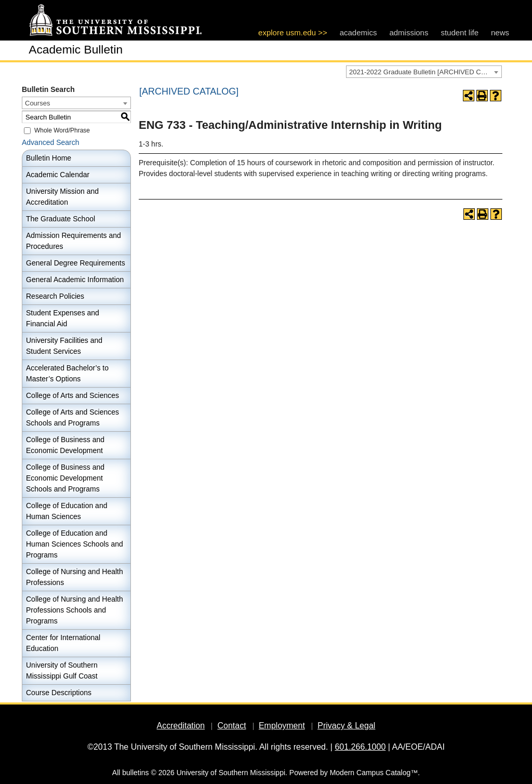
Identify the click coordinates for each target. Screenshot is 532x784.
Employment (282, 726)
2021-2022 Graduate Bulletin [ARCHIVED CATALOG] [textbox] (425, 72)
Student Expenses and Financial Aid (63, 318)
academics (358, 32)
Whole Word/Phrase (62, 130)
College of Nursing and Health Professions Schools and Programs (75, 610)
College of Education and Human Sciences (66, 511)
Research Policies (55, 296)
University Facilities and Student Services (64, 346)
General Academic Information (75, 280)
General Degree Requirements (76, 263)
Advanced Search (51, 142)
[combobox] (424, 72)
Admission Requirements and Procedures (74, 241)
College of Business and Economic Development (65, 445)
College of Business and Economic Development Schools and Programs (65, 478)
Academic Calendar (58, 175)
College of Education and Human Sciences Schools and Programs (75, 544)
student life (460, 32)
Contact (231, 726)
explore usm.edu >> (293, 32)
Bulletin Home (49, 158)
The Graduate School (61, 219)
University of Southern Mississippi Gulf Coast (62, 670)
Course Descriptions (59, 693)
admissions (409, 32)
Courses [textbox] (37, 103)
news (500, 32)
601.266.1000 (360, 747)
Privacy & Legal (346, 726)
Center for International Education (63, 643)
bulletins (135, 773)
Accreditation (181, 726)
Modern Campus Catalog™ (374, 773)
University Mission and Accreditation (62, 197)
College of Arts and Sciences (72, 395)
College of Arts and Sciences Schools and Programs (72, 417)
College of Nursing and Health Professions (75, 577)
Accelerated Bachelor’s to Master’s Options (67, 373)
